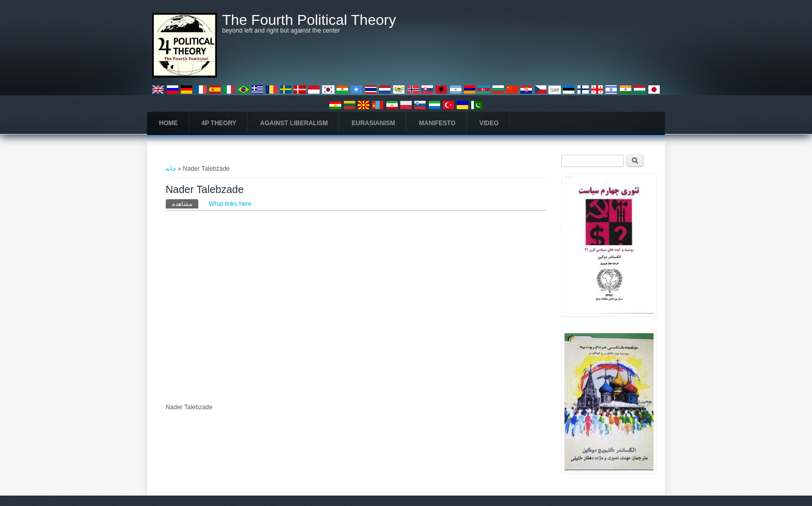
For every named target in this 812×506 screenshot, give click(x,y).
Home (168, 123)
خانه (171, 169)
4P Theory (219, 123)
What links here (230, 204)
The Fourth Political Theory (309, 20)
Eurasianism (373, 123)
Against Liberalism (294, 123)
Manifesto (437, 123)
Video (489, 123)
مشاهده (185, 203)
